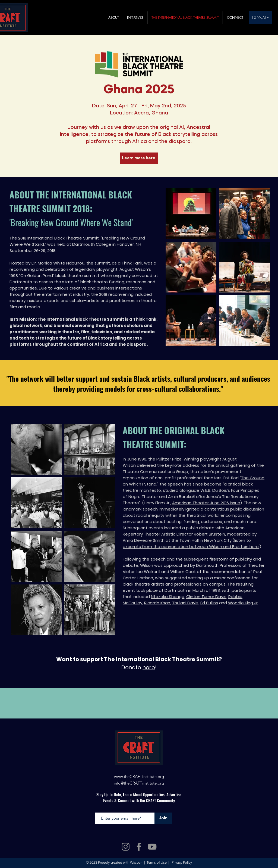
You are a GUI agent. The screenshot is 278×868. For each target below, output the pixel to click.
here (149, 667)
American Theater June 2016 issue (206, 503)
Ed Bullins (209, 603)
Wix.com (137, 862)
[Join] (163, 818)
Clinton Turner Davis (206, 597)
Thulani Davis (185, 603)
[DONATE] (260, 18)
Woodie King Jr (243, 603)
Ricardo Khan (157, 603)
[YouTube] (152, 847)
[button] (135, 18)
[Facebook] (139, 847)
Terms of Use (157, 862)
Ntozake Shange (168, 597)
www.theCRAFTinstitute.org (139, 777)
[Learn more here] (139, 158)
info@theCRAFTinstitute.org (139, 783)
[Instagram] (126, 847)
